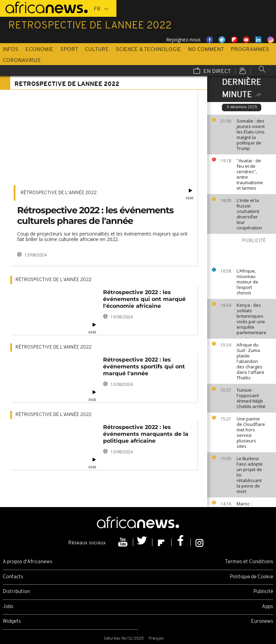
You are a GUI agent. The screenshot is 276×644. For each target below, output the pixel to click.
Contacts (13, 577)
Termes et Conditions (249, 562)
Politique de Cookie (252, 577)
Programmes (250, 50)
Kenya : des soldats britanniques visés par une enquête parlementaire (252, 319)
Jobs (8, 607)
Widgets (12, 622)
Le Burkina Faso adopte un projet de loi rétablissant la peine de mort (250, 475)
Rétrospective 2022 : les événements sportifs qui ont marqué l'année (144, 367)
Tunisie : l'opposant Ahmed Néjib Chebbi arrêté (251, 398)
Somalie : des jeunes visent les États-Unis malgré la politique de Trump (251, 135)
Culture (97, 50)
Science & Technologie (148, 50)
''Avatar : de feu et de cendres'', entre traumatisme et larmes (250, 174)
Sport (69, 50)
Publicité (263, 592)
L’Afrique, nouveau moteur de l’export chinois (247, 282)
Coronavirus (22, 61)
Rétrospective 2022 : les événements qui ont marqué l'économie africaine (144, 299)
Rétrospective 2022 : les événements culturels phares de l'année (95, 216)
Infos (11, 50)
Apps (268, 607)
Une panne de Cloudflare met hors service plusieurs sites (251, 432)
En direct (212, 71)
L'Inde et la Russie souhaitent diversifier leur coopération (249, 214)
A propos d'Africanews (28, 562)
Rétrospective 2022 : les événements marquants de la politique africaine (146, 434)
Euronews (262, 622)
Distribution (16, 592)
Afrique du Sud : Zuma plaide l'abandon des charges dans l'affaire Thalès (250, 361)
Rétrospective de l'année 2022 (59, 193)
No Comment (206, 50)
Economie (39, 50)
